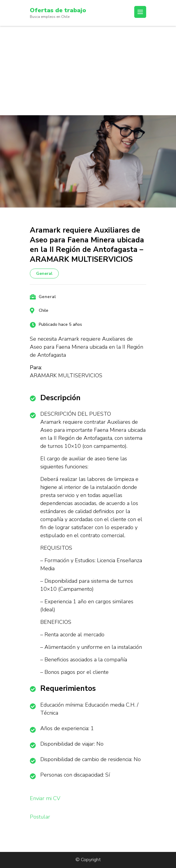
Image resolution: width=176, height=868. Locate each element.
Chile (44, 310)
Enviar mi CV (45, 798)
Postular (40, 817)
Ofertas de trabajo (58, 10)
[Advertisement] (88, 71)
